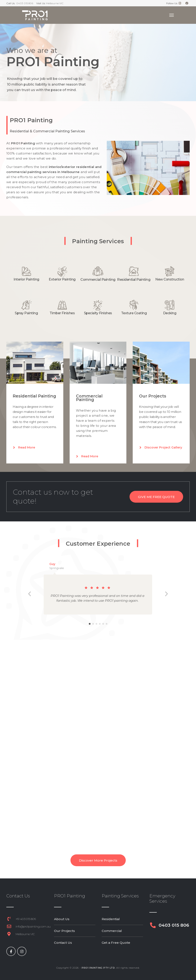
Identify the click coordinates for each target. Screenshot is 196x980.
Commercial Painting (98, 279)
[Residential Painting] (134, 271)
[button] (30, 594)
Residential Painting (134, 279)
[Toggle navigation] (172, 15)
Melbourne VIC (55, 3)
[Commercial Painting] (98, 271)
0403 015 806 (25, 3)
